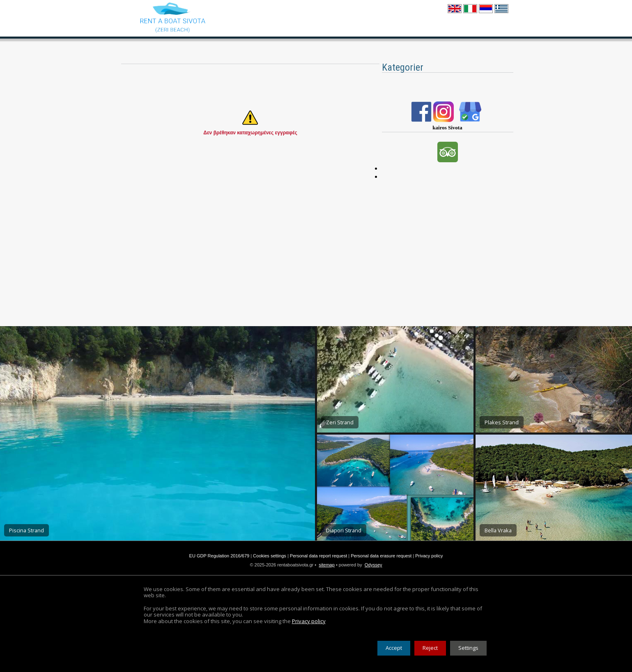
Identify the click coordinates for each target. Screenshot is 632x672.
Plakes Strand (502, 422)
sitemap (327, 565)
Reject (430, 648)
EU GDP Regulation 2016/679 (219, 556)
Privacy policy (429, 556)
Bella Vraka (498, 530)
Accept (394, 648)
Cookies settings (270, 556)
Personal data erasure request (381, 556)
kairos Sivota (447, 128)
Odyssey (373, 565)
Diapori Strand (344, 530)
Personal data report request (318, 556)
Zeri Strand (340, 422)
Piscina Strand (26, 530)
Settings (468, 648)
